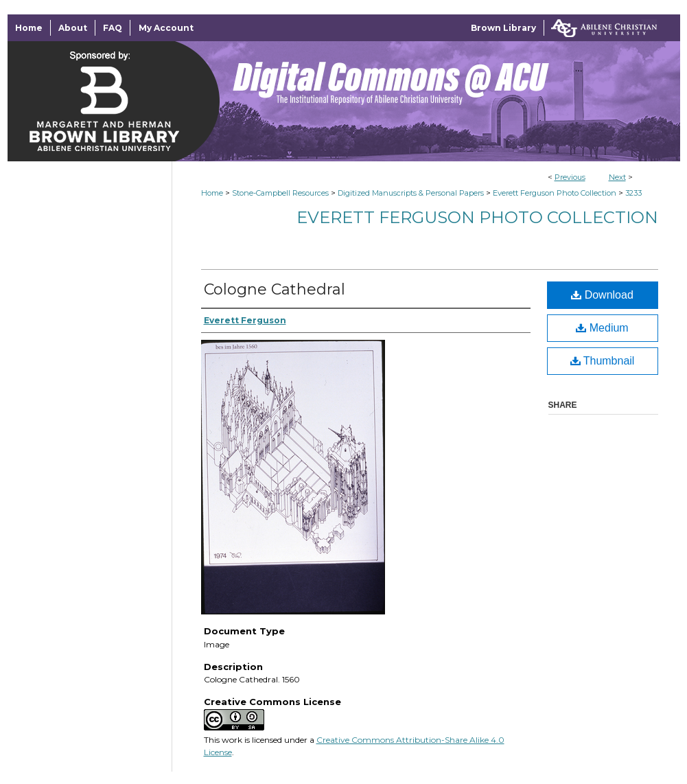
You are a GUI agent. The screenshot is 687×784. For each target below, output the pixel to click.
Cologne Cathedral (275, 289)
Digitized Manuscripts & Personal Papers (411, 193)
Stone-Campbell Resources (280, 193)
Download (602, 295)
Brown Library (503, 28)
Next (617, 177)
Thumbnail (603, 361)
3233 (633, 193)
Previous (570, 177)
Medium (602, 328)
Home (212, 193)
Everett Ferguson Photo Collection (555, 193)
